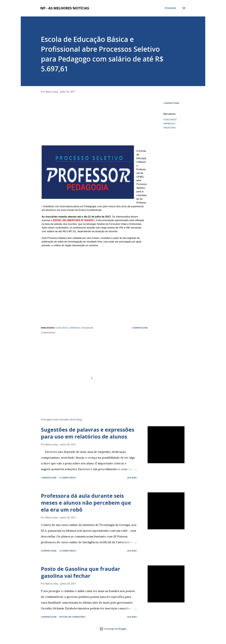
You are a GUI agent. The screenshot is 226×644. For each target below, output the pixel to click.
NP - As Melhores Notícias (65, 8)
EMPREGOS (169, 124)
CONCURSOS (170, 120)
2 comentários (68, 558)
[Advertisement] (63, 125)
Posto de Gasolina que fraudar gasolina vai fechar (81, 579)
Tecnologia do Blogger (113, 636)
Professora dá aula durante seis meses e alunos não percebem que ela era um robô (86, 510)
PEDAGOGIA (169, 128)
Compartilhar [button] (171, 103)
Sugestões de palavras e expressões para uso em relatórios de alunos (88, 440)
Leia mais (132, 485)
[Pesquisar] (170, 8)
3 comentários (68, 485)
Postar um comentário (72, 624)
